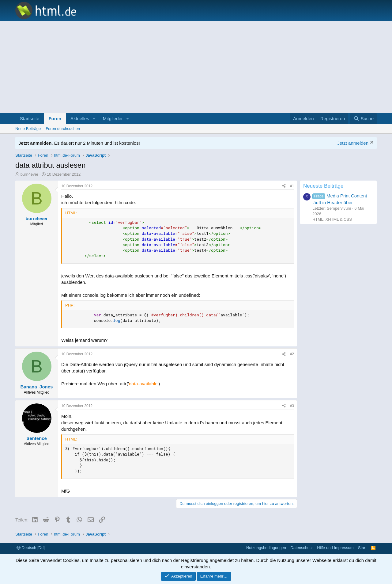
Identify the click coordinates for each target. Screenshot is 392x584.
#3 (292, 406)
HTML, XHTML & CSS (332, 219)
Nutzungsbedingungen (266, 548)
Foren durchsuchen (63, 129)
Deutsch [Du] (31, 548)
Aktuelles (80, 118)
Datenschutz (302, 548)
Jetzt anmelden (353, 143)
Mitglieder (113, 118)
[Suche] (364, 118)
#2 (292, 354)
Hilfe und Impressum (335, 548)
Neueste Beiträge (323, 186)
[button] (94, 118)
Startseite (30, 118)
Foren (55, 118)
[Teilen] (284, 186)
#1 (292, 186)
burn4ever (30, 174)
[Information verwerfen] (371, 143)
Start (362, 548)
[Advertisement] (196, 67)
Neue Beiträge (28, 129)
